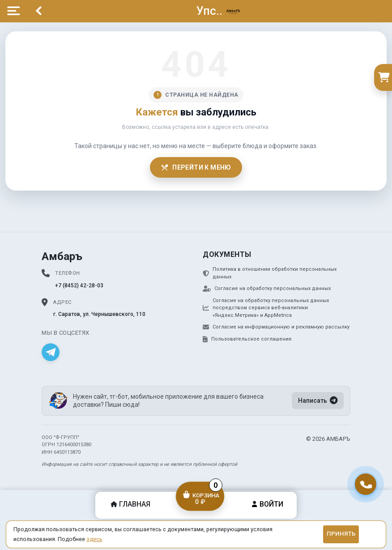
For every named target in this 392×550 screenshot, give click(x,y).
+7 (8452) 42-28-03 (79, 286)
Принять (341, 534)
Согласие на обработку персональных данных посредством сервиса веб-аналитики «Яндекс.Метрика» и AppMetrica (266, 308)
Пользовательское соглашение (247, 339)
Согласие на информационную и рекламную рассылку (276, 327)
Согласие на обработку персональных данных (267, 289)
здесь (94, 539)
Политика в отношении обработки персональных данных (270, 273)
